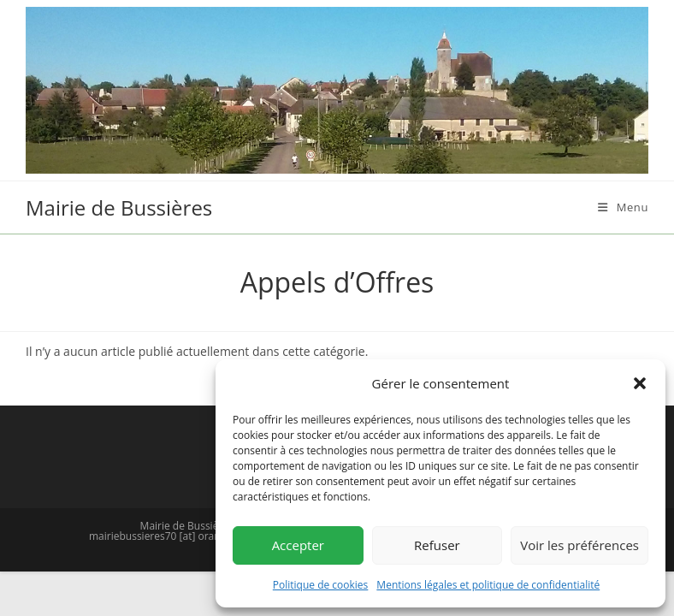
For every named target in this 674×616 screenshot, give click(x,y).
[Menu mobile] (623, 207)
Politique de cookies (321, 585)
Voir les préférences (579, 545)
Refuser (437, 545)
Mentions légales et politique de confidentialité (488, 585)
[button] (640, 383)
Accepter (298, 545)
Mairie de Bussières (119, 207)
